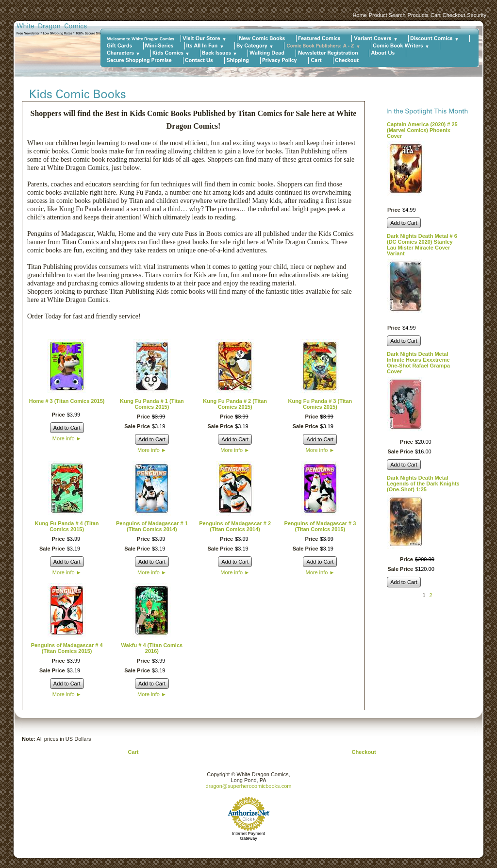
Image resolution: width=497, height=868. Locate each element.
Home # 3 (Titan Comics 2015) (67, 401)
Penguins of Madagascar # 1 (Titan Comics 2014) (152, 526)
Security (477, 15)
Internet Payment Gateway (249, 836)
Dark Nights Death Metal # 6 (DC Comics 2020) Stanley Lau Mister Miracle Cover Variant (422, 245)
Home (359, 15)
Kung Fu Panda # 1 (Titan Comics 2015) (152, 404)
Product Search (387, 15)
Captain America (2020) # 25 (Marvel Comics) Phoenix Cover (422, 130)
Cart (436, 15)
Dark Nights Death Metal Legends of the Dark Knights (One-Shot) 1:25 (423, 484)
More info (67, 438)
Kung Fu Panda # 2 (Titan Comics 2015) (235, 404)
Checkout (454, 15)
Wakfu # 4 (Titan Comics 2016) (152, 648)
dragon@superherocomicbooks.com (249, 786)
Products (418, 15)
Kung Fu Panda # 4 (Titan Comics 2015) (67, 526)
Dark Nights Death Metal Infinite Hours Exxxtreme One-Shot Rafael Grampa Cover (418, 363)
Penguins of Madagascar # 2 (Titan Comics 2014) (235, 526)
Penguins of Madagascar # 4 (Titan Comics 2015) (67, 648)
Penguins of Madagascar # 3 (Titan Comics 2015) (320, 526)
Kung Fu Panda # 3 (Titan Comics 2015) (320, 404)
